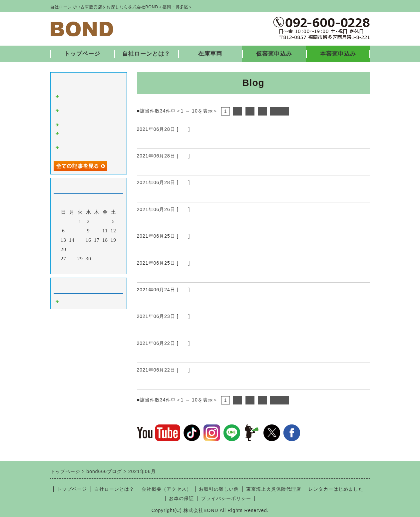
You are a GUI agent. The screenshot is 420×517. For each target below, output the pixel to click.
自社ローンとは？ (146, 54)
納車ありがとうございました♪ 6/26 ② (195, 167)
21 (72, 249)
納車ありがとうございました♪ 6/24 (192, 301)
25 (105, 249)
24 (97, 249)
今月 (89, 267)
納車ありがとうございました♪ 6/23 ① (195, 328)
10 (97, 231)
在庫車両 (210, 54)
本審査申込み (338, 54)
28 (72, 259)
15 (80, 240)
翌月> (102, 267)
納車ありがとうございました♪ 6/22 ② (195, 355)
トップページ (82, 54)
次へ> (280, 111)
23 (88, 249)
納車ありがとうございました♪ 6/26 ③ (195, 140)
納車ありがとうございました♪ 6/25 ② (195, 248)
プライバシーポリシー (226, 498)
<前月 (74, 267)
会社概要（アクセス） (167, 489)
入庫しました (76, 124)
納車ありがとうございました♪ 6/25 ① (195, 274)
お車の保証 (181, 498)
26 (113, 249)
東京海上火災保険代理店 (274, 489)
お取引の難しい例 (219, 489)
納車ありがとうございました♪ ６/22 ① (197, 381)
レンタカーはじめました (336, 489)
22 (80, 249)
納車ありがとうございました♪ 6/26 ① (195, 194)
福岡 (184, 129)
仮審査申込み (274, 54)
